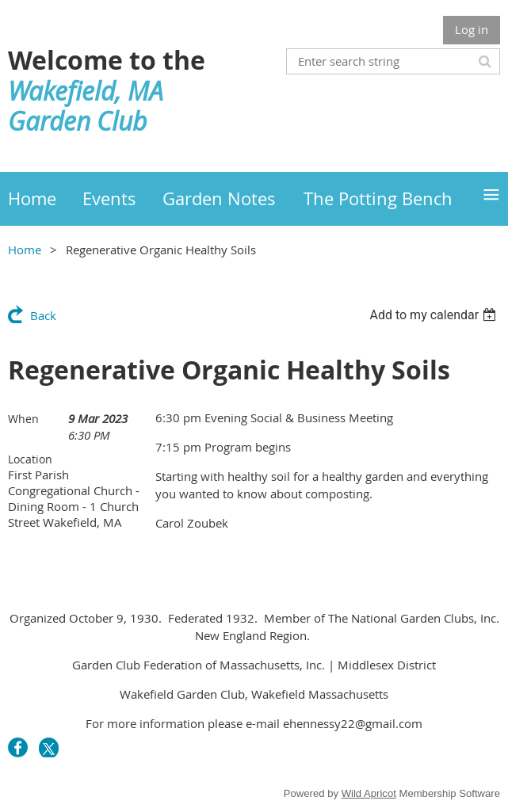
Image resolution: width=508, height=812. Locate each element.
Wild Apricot (369, 793)
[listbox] (435, 315)
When (23, 419)
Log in (472, 29)
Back (43, 315)
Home (25, 250)
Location (30, 459)
